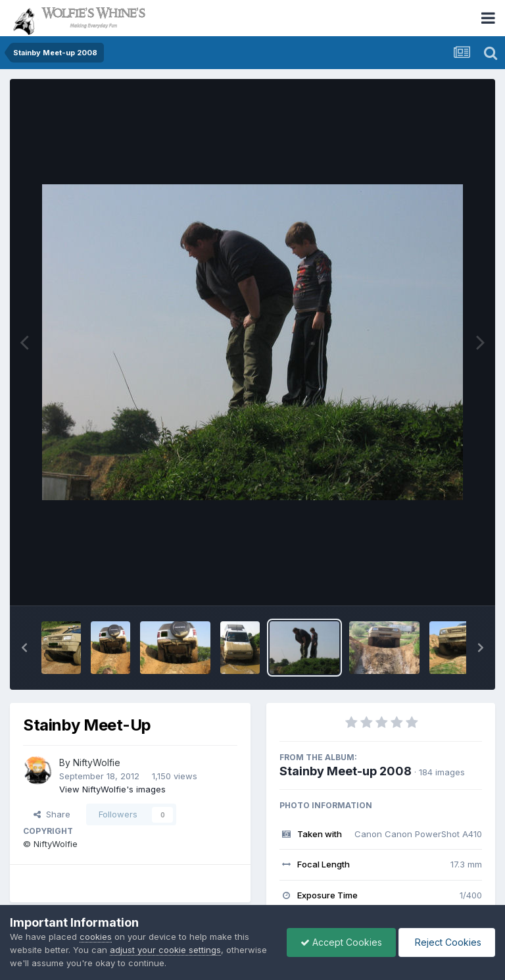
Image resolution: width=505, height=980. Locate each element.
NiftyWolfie (97, 762)
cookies (96, 937)
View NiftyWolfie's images (112, 789)
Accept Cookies (341, 942)
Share (52, 814)
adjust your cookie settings (165, 950)
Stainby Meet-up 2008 (346, 771)
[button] (24, 648)
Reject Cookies (447, 942)
